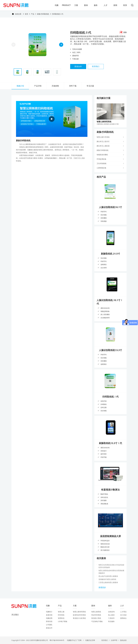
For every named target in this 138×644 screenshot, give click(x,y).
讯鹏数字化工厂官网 (74, 640)
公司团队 (49, 625)
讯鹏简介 (49, 612)
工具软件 (111, 618)
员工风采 (123, 615)
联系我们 (96, 67)
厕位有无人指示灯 (103, 141)
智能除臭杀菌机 (102, 155)
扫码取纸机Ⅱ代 (58, 14)
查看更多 (102, 587)
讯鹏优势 (49, 618)
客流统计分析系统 (79, 618)
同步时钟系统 (96, 615)
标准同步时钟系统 (79, 615)
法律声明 (114, 640)
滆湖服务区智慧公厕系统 (107, 579)
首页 (26, 14)
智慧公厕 (61, 612)
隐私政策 (123, 640)
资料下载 (73, 86)
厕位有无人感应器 (103, 146)
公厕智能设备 (101, 168)
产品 (33, 14)
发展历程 (49, 615)
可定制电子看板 (97, 621)
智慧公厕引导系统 (103, 137)
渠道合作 (78, 67)
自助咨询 (111, 612)
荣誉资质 (49, 621)
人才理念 (123, 612)
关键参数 (55, 86)
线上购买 (111, 615)
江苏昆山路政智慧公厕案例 (108, 582)
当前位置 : (17, 14)
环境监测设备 (101, 159)
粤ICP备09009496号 (57, 640)
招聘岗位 (123, 618)
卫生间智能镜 (101, 163)
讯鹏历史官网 (90, 640)
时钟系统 (61, 615)
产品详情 (38, 86)
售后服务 (111, 621)
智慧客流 (61, 618)
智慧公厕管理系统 (79, 612)
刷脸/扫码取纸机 (43, 14)
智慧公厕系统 (96, 612)
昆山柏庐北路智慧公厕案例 (108, 576)
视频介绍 (20, 86)
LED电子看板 (63, 621)
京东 (123, 32)
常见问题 (90, 86)
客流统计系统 (96, 618)
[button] (61, 45)
